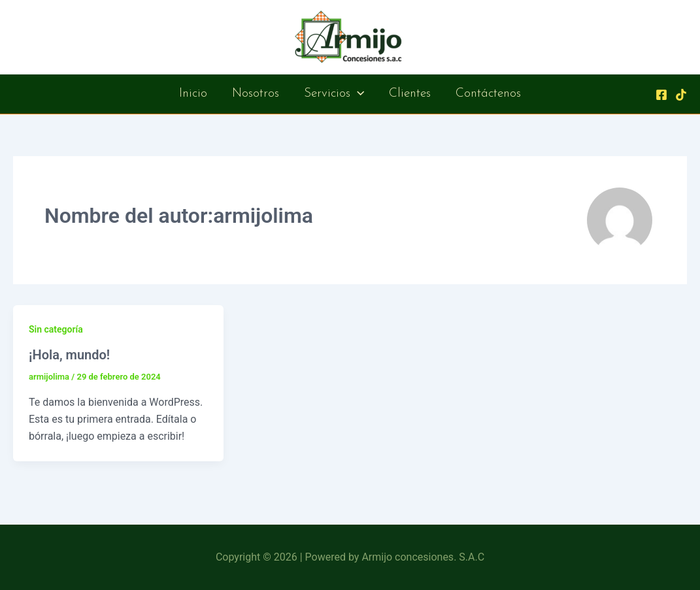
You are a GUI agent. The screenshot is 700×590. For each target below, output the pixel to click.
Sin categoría (56, 329)
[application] (357, 94)
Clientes (410, 94)
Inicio (193, 94)
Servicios (334, 94)
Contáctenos (488, 94)
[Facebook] (661, 95)
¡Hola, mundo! (69, 355)
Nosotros (256, 94)
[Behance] (681, 95)
